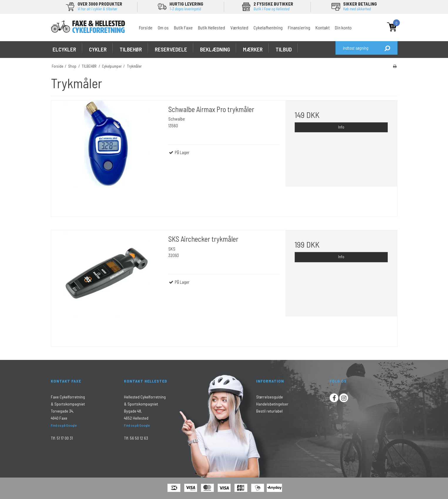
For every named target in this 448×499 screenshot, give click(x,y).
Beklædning (215, 49)
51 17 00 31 (65, 438)
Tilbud (284, 49)
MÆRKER (253, 49)
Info (341, 127)
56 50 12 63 (139, 438)
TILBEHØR (131, 49)
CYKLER (98, 49)
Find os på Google (64, 425)
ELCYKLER (64, 49)
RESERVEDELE (171, 49)
